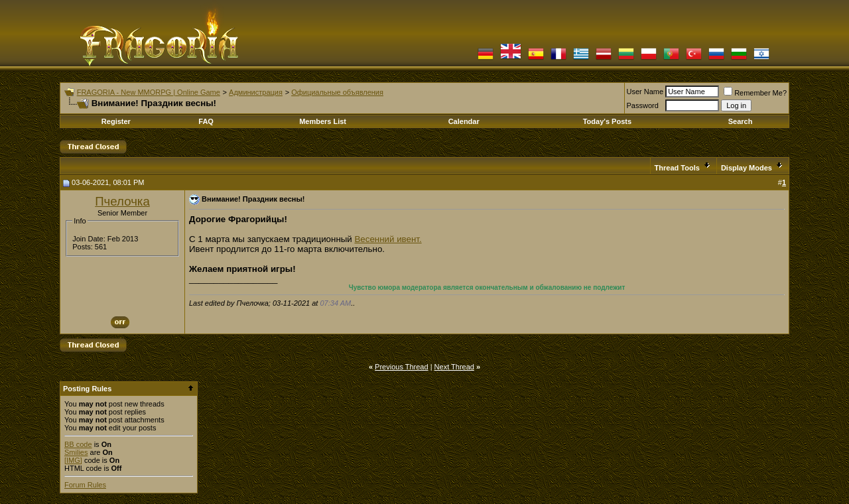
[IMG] (73, 460)
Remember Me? (755, 93)
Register (116, 121)
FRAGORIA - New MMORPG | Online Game (149, 92)
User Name (645, 92)
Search (741, 121)
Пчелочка (122, 201)
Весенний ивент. (388, 239)
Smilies (76, 452)
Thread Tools (677, 168)
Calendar (464, 121)
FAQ (206, 121)
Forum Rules (85, 485)
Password (643, 105)
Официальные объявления (337, 92)
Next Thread (454, 367)
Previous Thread (402, 367)
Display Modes (747, 168)
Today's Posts (607, 121)
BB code (78, 444)
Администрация (256, 92)
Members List (323, 121)
